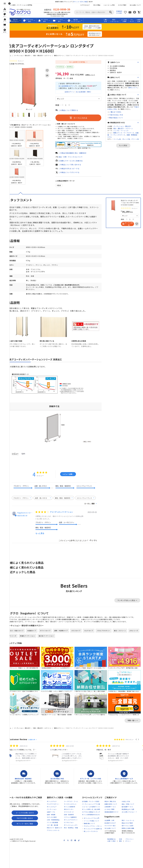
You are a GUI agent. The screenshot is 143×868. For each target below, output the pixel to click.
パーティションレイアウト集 (91, 807)
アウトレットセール (53, 833)
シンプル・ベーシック (121, 131)
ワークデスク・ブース (71, 804)
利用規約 (120, 843)
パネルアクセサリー (107, 635)
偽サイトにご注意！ (128, 828)
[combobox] (26, 502)
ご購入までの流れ (115, 112)
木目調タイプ (35, 635)
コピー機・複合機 (52, 828)
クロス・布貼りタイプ (20, 635)
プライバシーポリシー (130, 843)
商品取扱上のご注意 (128, 812)
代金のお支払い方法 (116, 115)
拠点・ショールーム (114, 20)
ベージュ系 (117, 139)
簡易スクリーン (63, 55)
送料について (133, 88)
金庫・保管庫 (51, 817)
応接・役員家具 (69, 817)
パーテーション (52, 812)
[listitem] (29, 756)
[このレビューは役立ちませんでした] (98, 544)
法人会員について (135, 5)
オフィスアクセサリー (71, 822)
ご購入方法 (105, 20)
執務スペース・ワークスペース (124, 133)
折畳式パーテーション (43, 640)
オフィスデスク (52, 804)
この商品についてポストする (73, 175)
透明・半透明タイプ (65, 635)
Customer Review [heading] (22, 742)
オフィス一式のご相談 (82, 2)
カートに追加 (130, 227)
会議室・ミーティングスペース (123, 134)
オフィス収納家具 (70, 809)
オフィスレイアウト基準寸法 (93, 831)
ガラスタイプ (80, 635)
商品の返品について (116, 118)
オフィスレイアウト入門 (92, 821)
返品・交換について (128, 807)
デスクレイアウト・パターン (93, 829)
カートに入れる (80, 121)
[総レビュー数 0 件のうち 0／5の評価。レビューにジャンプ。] (19, 61)
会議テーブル (51, 815)
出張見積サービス (110, 809)
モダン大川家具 (52, 820)
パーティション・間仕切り (26, 55)
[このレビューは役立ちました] (94, 544)
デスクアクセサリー (53, 807)
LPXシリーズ (16, 640)
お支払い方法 (126, 804)
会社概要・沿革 (109, 823)
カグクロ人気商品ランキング (91, 815)
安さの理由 (97, 5)
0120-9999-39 (64, 9)
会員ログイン (71, 94)
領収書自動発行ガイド (112, 815)
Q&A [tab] (27, 457)
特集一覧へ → (133, 723)
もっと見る (123, 145)
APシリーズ (28, 640)
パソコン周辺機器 (52, 825)
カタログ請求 (122, 5)
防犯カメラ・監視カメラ (55, 830)
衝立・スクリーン (124, 635)
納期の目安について (111, 807)
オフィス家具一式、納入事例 (91, 812)
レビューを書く (72, 478)
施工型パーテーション (62, 640)
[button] (136, 742)
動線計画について (89, 826)
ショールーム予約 (109, 5)
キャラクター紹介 (110, 828)
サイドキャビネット (70, 807)
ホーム (13, 55)
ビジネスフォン (69, 825)
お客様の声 (139, 20)
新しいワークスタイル (91, 834)
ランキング (132, 20)
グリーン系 (135, 139)
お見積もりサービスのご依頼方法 (74, 163)
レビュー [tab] (19, 457)
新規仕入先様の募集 (128, 831)
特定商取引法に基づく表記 (111, 843)
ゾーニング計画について (92, 823)
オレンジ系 (126, 139)
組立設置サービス (127, 809)
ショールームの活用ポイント (91, 809)
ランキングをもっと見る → (127, 604)
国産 (63, 188)
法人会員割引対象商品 (79, 62)
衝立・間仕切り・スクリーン (46, 55)
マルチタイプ (92, 635)
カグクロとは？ (85, 5)
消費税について (94, 75)
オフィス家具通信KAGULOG (91, 817)
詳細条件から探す (119, 12)
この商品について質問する (72, 113)
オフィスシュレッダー (71, 828)
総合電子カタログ (110, 826)
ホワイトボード (69, 815)
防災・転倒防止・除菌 (71, 830)
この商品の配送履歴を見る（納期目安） (77, 155)
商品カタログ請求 (127, 826)
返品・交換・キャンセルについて (74, 159)
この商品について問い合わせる (73, 167)
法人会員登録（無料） (86, 94)
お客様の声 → (36, 742)
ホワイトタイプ (49, 635)
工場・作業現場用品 (53, 822)
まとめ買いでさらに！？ (129, 815)
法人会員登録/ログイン (71, 86)
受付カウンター (69, 812)
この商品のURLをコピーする (73, 171)
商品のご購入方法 (110, 804)
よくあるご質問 (124, 20)
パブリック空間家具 (70, 820)
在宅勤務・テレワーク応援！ (91, 804)
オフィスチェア (52, 809)
